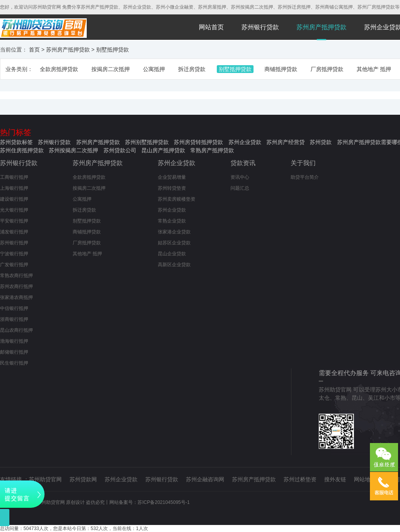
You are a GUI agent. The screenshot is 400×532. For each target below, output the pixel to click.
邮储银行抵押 (14, 352)
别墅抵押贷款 (112, 50)
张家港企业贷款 (174, 232)
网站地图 (365, 479)
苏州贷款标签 (16, 142)
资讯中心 (240, 177)
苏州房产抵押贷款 (321, 27)
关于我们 (303, 163)
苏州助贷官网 (45, 479)
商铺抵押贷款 (281, 69)
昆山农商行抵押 (16, 330)
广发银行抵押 (14, 265)
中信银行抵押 (14, 308)
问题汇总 (240, 188)
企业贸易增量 (172, 177)
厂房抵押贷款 (327, 69)
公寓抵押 (154, 69)
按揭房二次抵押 (111, 69)
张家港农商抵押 (16, 297)
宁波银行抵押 (14, 254)
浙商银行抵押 (14, 319)
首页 (34, 50)
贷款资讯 (243, 163)
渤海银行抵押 (14, 341)
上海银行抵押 (14, 188)
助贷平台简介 (305, 177)
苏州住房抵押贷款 (22, 150)
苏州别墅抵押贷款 (147, 142)
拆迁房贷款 (192, 69)
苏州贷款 (321, 142)
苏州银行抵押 (14, 243)
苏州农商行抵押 (16, 286)
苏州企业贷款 (245, 142)
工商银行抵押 (14, 177)
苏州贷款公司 (120, 150)
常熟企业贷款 (172, 221)
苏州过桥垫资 (300, 479)
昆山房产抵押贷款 (163, 150)
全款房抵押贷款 (59, 69)
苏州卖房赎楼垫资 (177, 199)
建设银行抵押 (14, 199)
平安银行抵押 (14, 221)
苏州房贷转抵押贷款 (198, 142)
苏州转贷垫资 (172, 188)
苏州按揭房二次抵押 (73, 150)
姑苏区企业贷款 (174, 243)
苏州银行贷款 (260, 27)
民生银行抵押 (14, 363)
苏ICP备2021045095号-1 (163, 502)
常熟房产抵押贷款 (212, 150)
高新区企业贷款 (174, 265)
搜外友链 (335, 479)
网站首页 (211, 27)
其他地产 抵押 (374, 69)
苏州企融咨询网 (205, 479)
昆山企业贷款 (172, 254)
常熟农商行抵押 (16, 276)
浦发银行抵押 (14, 232)
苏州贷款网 (83, 479)
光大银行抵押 (14, 210)
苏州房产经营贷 (286, 142)
